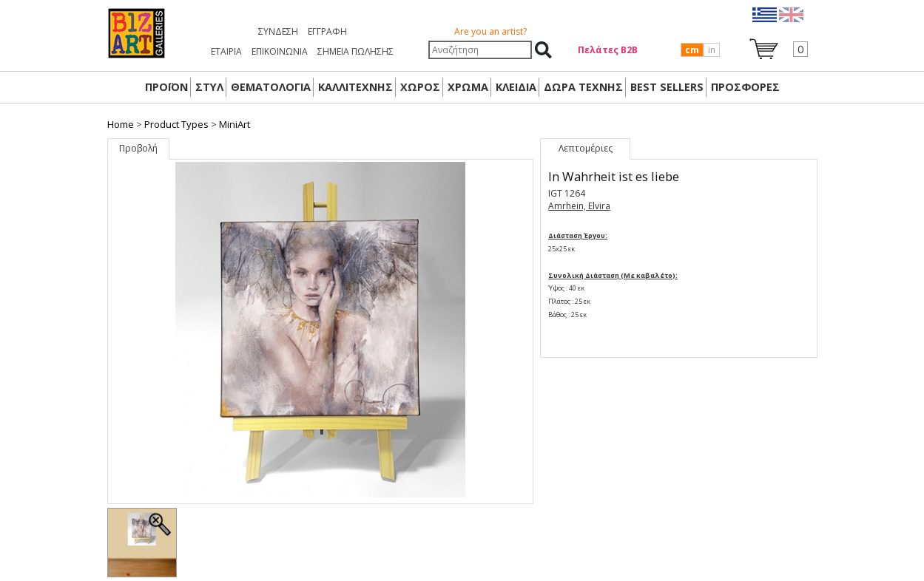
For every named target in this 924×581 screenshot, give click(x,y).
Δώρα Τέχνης (583, 87)
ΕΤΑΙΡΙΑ (226, 51)
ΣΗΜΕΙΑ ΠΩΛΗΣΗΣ (355, 51)
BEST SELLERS (667, 87)
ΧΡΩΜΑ (468, 87)
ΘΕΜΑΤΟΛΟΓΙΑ (271, 87)
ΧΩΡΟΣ (420, 87)
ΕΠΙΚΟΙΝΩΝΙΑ (280, 51)
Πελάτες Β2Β (608, 50)
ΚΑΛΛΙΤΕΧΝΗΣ (355, 87)
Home (121, 124)
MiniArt (235, 124)
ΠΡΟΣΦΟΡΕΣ (745, 87)
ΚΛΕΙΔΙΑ (516, 87)
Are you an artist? (490, 31)
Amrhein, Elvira (579, 206)
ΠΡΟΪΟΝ (166, 87)
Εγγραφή (327, 31)
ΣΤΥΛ (209, 87)
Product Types (176, 124)
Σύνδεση (278, 31)
